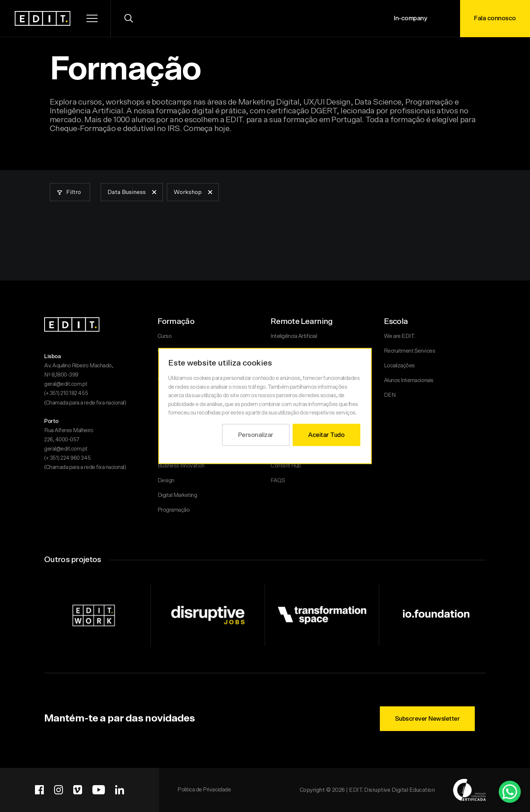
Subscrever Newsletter (427, 719)
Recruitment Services (410, 351)
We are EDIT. (400, 336)
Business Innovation (181, 466)
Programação (174, 510)
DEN (390, 395)
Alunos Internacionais (409, 380)
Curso (165, 336)
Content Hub (286, 466)
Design (166, 481)
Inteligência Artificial (294, 336)
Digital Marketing (177, 495)
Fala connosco (495, 18)
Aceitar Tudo (326, 435)
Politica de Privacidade (204, 790)
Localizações (399, 366)
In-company (410, 18)
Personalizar (256, 435)
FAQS (278, 481)
